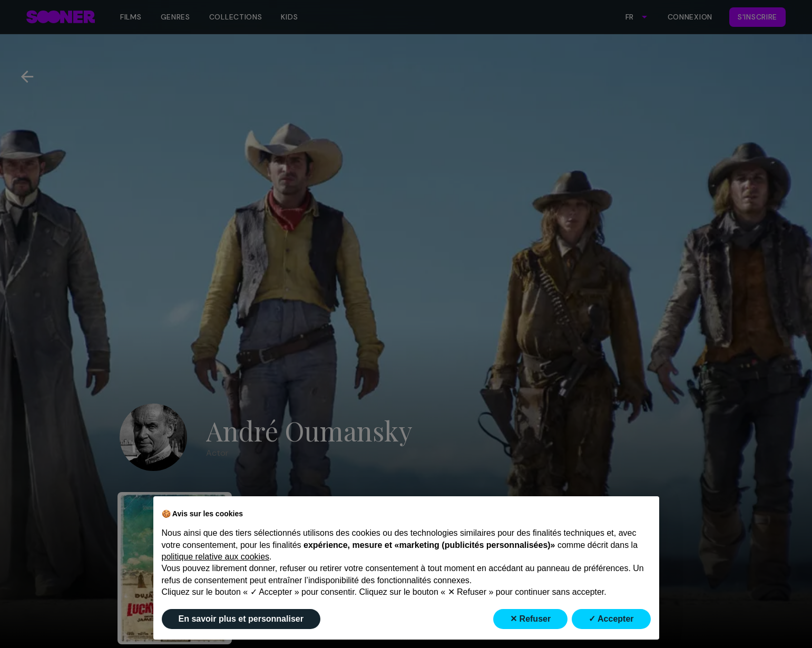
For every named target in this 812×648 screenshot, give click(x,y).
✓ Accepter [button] (611, 619)
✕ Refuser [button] (530, 619)
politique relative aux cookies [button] (216, 557)
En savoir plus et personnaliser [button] (241, 619)
